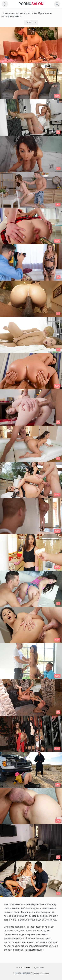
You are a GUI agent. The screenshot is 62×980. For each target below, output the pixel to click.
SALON (31, 4)
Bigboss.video (39, 968)
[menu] (5, 4)
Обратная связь (23, 968)
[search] (57, 4)
